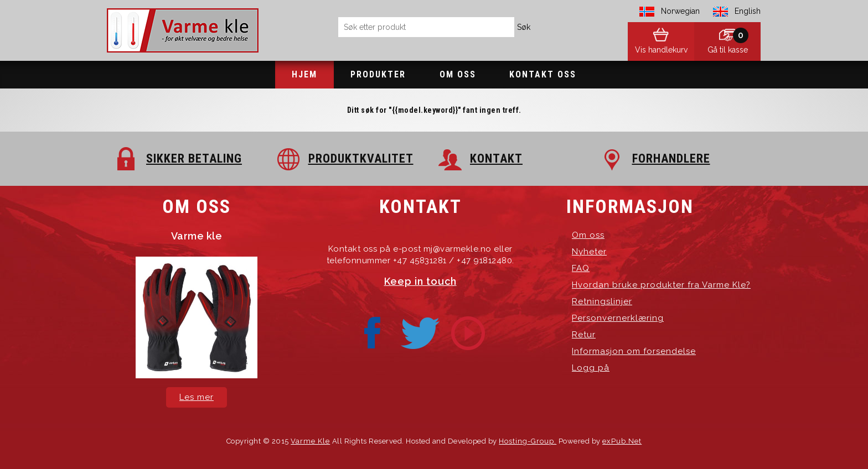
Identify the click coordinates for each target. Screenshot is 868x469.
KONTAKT (496, 158)
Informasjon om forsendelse (634, 351)
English (748, 11)
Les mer (197, 397)
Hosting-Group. (528, 441)
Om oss (458, 74)
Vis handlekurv (661, 50)
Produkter (378, 74)
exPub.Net (622, 441)
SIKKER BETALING (194, 158)
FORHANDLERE (671, 158)
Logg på (591, 368)
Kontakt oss (543, 74)
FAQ (581, 268)
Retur (584, 335)
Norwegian (680, 11)
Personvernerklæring (618, 318)
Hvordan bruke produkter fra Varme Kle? (661, 285)
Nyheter (589, 252)
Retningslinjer (602, 301)
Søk (524, 27)
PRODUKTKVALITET (361, 158)
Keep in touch (420, 281)
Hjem (304, 74)
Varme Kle (310, 441)
